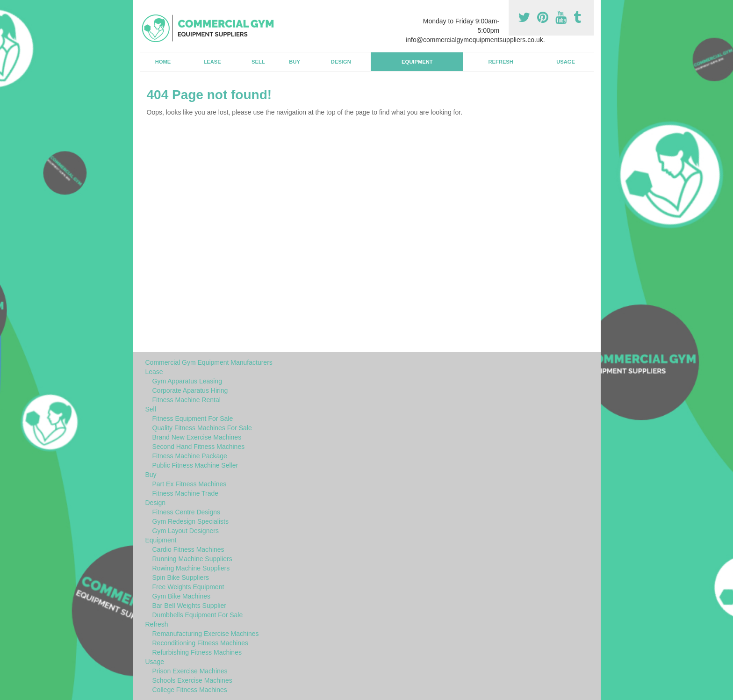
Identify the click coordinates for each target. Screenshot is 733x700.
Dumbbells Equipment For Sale (198, 615)
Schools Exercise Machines (192, 680)
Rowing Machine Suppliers (191, 568)
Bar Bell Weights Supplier (189, 606)
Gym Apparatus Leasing (187, 381)
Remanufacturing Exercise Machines (206, 634)
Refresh (500, 62)
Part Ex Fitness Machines (190, 484)
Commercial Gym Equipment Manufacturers (209, 362)
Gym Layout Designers (186, 531)
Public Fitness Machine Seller (195, 465)
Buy (295, 62)
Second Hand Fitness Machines (199, 447)
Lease (212, 62)
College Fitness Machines (190, 690)
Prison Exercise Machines (190, 671)
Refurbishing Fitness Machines (197, 652)
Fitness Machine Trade (186, 493)
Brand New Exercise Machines (197, 437)
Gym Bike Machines (181, 596)
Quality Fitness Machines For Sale (202, 428)
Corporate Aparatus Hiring (190, 390)
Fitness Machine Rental (187, 400)
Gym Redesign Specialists (190, 521)
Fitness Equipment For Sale (193, 419)
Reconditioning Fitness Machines (200, 643)
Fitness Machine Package (190, 456)
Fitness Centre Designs (187, 512)
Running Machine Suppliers (192, 559)
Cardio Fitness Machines (188, 549)
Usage (566, 62)
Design (341, 62)
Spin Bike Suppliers (181, 577)
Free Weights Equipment (188, 587)
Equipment (417, 62)
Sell (258, 62)
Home (163, 62)
